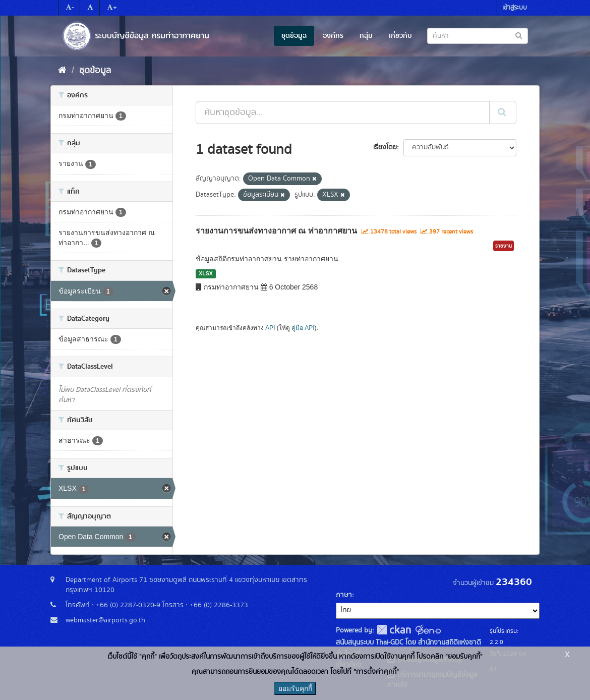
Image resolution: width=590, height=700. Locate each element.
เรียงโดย (385, 147)
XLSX (205, 273)
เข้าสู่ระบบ (515, 8)
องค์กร (333, 36)
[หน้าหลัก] (62, 71)
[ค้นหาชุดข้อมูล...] (343, 112)
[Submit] (503, 112)
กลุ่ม (366, 36)
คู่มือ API (303, 328)
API (270, 328)
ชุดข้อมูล (294, 36)
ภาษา (344, 595)
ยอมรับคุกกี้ (295, 688)
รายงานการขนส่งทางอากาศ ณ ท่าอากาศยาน (276, 231)
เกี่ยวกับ (400, 36)
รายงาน (504, 246)
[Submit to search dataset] (519, 35)
